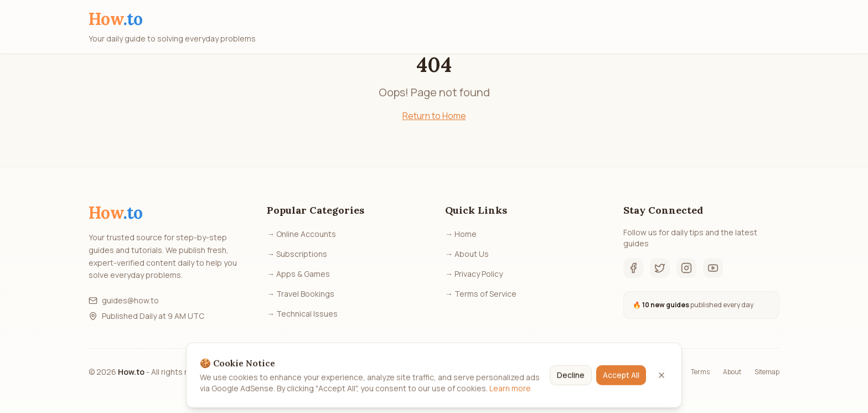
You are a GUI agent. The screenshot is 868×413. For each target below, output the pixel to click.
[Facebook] (633, 268)
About (732, 372)
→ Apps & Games (298, 274)
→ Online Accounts (301, 234)
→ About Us (467, 254)
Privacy (666, 372)
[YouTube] (713, 268)
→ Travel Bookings (301, 294)
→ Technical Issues (302, 314)
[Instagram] (686, 268)
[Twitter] (660, 268)
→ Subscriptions (297, 254)
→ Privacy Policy (474, 274)
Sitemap (767, 372)
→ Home (461, 234)
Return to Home (434, 116)
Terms (700, 372)
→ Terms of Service (481, 294)
